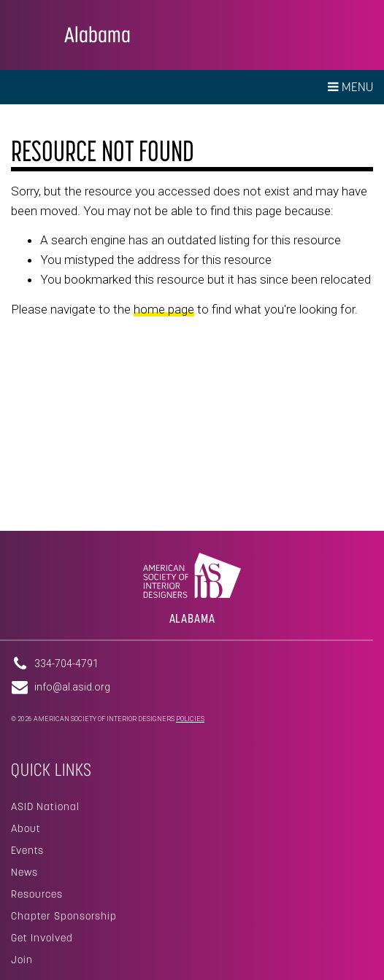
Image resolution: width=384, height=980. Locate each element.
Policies (190, 719)
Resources (37, 894)
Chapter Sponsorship (64, 916)
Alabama (97, 35)
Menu (350, 87)
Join (22, 960)
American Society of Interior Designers (32, 34)
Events (27, 850)
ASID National (45, 806)
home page (164, 309)
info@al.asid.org (72, 687)
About (26, 828)
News (24, 872)
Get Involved (42, 938)
